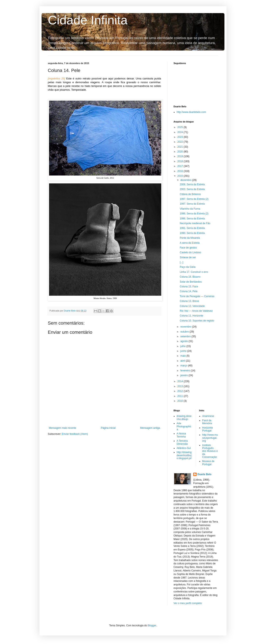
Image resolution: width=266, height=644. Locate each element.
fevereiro (186, 371)
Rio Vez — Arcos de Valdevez (196, 311)
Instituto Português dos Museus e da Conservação (210, 451)
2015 (181, 176)
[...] (182, 262)
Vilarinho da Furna (190, 209)
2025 (181, 127)
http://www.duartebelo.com (191, 112)
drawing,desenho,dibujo (184, 418)
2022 (181, 142)
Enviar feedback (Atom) (75, 434)
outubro (185, 332)
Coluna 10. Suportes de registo (197, 321)
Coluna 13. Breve (189, 301)
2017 (181, 166)
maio (183, 356)
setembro (186, 336)
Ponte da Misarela (190, 238)
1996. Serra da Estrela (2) (194, 214)
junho (184, 351)
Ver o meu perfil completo (188, 603)
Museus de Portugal (208, 463)
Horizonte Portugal (208, 429)
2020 (181, 152)
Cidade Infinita (88, 20)
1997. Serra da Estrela (192, 204)
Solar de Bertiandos (191, 282)
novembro (186, 327)
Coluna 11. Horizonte (191, 316)
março (184, 366)
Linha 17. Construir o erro (194, 272)
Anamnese (208, 416)
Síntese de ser (188, 257)
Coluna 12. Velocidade (192, 306)
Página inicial (108, 428)
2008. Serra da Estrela (192, 184)
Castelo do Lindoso (190, 252)
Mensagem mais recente (62, 428)
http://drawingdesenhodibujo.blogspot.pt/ (184, 455)
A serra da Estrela (190, 243)
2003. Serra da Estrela (192, 189)
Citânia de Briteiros (190, 194)
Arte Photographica (184, 426)
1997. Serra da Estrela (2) (194, 199)
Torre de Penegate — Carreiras (197, 296)
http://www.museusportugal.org (210, 438)
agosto (184, 341)
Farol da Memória (207, 422)
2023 (181, 137)
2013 (181, 386)
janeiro (184, 375)
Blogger (152, 625)
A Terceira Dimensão (182, 442)
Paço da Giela (188, 267)
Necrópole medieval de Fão (195, 223)
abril (183, 361)
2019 (181, 156)
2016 (181, 171)
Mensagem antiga (150, 428)
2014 (181, 381)
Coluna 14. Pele (189, 291)
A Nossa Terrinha (181, 435)
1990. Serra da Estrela (192, 233)
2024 (181, 132)
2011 (181, 396)
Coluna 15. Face (189, 287)
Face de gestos (188, 248)
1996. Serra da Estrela (192, 219)
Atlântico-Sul (184, 448)
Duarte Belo (204, 474)
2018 (181, 161)
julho (183, 346)
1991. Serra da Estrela (192, 228)
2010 (181, 401)
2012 (181, 391)
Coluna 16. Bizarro (190, 277)
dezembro (186, 180)
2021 (181, 147)
